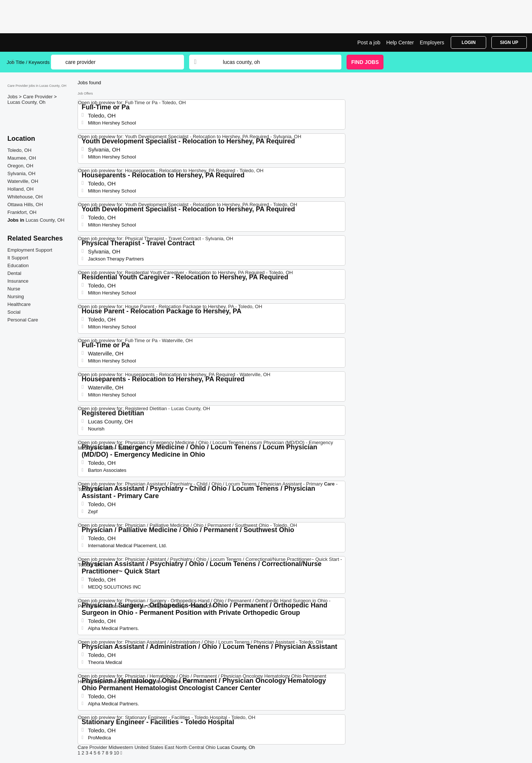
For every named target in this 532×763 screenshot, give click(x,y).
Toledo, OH (19, 150)
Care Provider (38, 97)
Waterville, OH (23, 181)
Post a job (369, 42)
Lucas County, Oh (26, 102)
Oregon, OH (20, 166)
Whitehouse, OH (25, 197)
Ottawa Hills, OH (25, 205)
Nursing (16, 297)
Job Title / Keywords (28, 62)
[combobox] (275, 62)
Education (18, 265)
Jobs (13, 97)
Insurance (18, 281)
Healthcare (19, 304)
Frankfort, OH (22, 212)
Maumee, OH (22, 158)
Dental (14, 273)
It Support (18, 258)
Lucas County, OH (45, 220)
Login (468, 42)
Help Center (400, 42)
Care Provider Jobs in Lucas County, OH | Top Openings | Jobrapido (34, 42)
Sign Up (509, 42)
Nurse (14, 289)
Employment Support (30, 250)
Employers (432, 42)
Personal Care (23, 320)
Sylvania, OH (21, 173)
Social (14, 312)
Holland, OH (21, 189)
